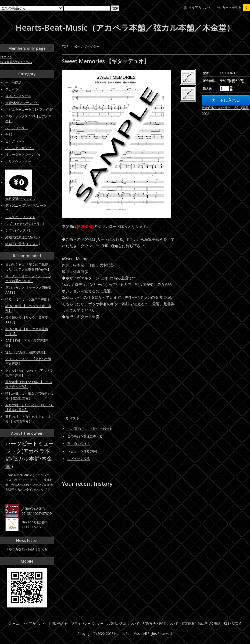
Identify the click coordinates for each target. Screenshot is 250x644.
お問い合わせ (58, 623)
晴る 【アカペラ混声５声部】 (28, 299)
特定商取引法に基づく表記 (201, 623)
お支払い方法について (123, 623)
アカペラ (12, 89)
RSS (226, 623)
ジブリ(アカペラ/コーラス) (25, 224)
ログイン (6, 57)
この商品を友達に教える (85, 436)
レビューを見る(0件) (82, 451)
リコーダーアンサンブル (23, 155)
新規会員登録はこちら (16, 62)
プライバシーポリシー (87, 623)
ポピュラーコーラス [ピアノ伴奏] (29, 109)
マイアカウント (200, 7)
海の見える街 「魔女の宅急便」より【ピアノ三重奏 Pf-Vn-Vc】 (28, 267)
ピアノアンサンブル (20, 148)
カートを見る (236, 7)
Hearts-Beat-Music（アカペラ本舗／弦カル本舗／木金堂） (125, 28)
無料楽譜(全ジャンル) (21, 199)
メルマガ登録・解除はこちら (26, 549)
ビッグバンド (15, 141)
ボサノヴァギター (87, 47)
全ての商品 (13, 83)
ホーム (14, 623)
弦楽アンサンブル (18, 96)
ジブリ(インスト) (18, 230)
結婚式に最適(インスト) (22, 244)
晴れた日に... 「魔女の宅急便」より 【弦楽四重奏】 (30, 396)
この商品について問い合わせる (90, 429)
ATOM (236, 623)
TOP (65, 47)
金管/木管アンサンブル (22, 103)
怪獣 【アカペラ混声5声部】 (26, 352)
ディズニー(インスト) (21, 217)
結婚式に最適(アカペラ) (22, 237)
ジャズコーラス (17, 128)
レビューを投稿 (78, 459)
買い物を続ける (78, 444)
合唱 (9, 134)
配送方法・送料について (160, 623)
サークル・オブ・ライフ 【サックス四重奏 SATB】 (28, 278)
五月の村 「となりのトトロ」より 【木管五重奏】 (28, 419)
